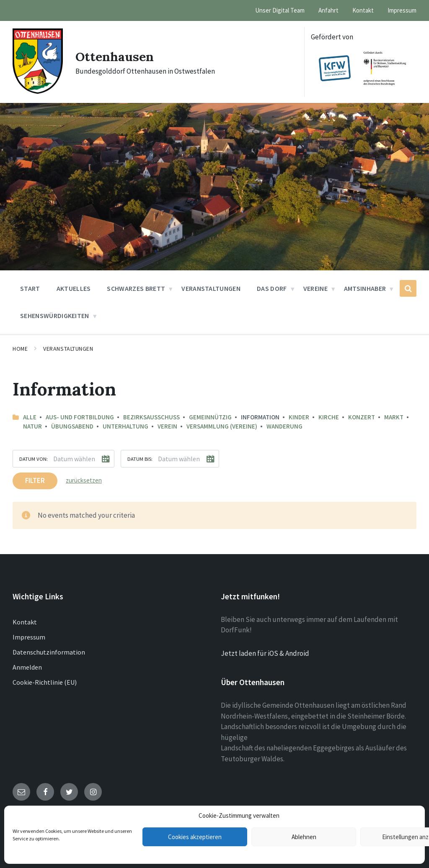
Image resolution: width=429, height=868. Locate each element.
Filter (35, 480)
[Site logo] (38, 91)
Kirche (329, 417)
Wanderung (284, 426)
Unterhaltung (125, 426)
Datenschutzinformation (49, 652)
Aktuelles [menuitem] (74, 288)
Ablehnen (304, 837)
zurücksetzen (84, 480)
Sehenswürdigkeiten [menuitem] (55, 316)
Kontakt (25, 622)
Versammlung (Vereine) (222, 426)
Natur (32, 426)
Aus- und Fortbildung (80, 417)
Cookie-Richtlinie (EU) (45, 682)
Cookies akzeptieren (195, 837)
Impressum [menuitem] (402, 10)
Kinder (299, 417)
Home (20, 349)
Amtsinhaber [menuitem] (365, 288)
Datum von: (34, 459)
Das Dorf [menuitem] (272, 288)
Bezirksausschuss (151, 417)
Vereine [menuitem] (315, 288)
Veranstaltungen (68, 349)
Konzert (362, 417)
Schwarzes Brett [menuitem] (136, 288)
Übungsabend (72, 426)
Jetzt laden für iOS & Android (265, 653)
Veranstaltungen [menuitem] (211, 288)
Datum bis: (140, 459)
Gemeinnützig (210, 417)
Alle (30, 417)
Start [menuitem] (30, 288)
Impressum (29, 637)
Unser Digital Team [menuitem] (280, 10)
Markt (394, 417)
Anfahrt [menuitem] (328, 10)
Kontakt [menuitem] (363, 10)
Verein (167, 426)
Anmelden (27, 667)
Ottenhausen (115, 56)
